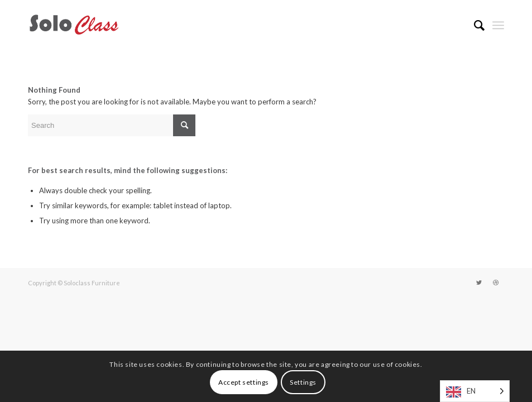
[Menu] (498, 25)
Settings (303, 382)
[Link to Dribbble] (496, 283)
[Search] (474, 25)
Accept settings (244, 382)
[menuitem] (474, 25)
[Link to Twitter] (479, 283)
